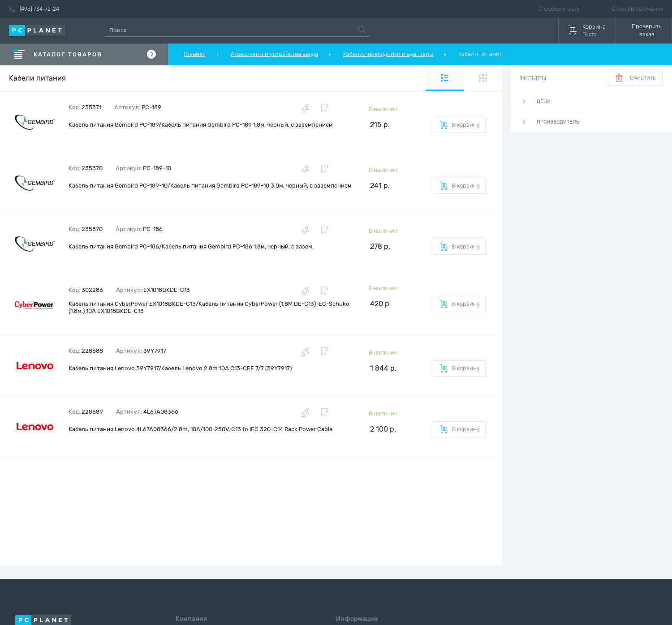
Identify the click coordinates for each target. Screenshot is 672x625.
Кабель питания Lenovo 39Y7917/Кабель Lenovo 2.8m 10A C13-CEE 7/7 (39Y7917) (180, 368)
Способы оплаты (560, 9)
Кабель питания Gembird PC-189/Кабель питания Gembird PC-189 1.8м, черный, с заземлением (201, 125)
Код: (85, 107)
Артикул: (138, 107)
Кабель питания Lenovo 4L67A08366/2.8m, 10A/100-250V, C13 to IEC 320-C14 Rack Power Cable (200, 429)
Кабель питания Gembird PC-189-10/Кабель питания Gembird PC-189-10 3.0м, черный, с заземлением (210, 186)
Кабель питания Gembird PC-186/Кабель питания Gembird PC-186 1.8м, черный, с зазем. (191, 246)
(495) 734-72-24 (34, 9)
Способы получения (638, 9)
